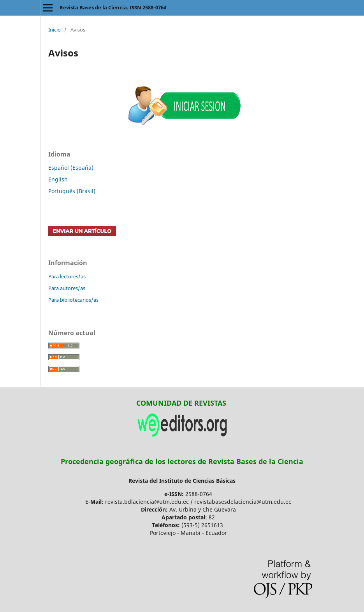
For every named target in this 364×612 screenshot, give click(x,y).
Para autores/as (67, 288)
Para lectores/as (67, 276)
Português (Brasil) (72, 191)
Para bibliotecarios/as (73, 300)
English (58, 179)
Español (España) (71, 168)
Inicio (55, 30)
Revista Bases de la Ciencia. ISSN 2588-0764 (113, 7)
